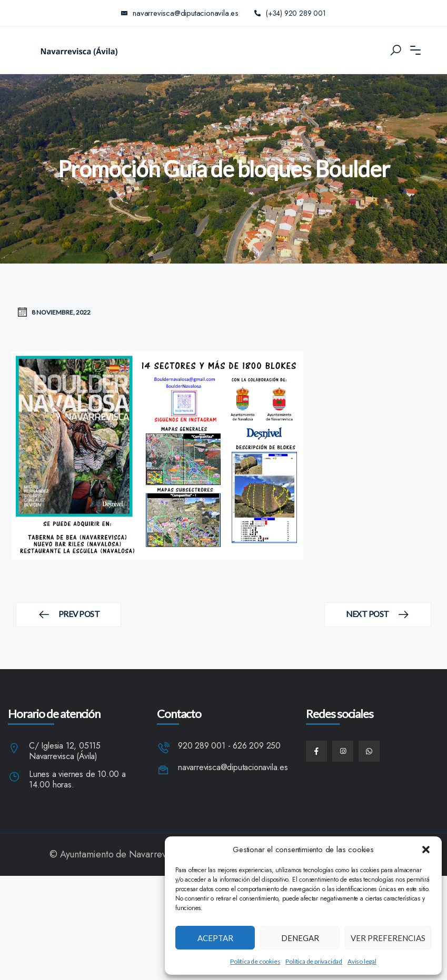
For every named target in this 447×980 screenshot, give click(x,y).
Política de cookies (255, 961)
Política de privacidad (314, 961)
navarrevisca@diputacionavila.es (233, 768)
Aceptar (215, 938)
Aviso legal (362, 961)
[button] (426, 850)
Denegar (300, 938)
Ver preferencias (388, 938)
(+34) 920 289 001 (290, 13)
